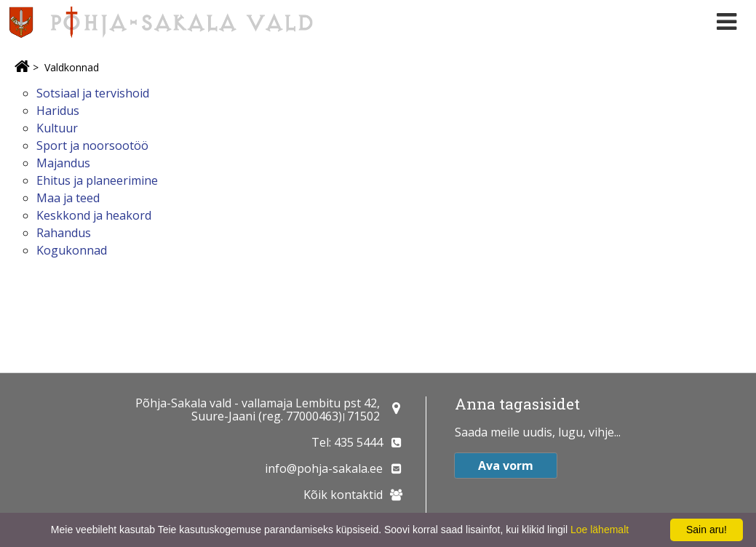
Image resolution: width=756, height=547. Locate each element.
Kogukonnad (72, 250)
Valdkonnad (72, 67)
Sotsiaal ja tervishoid (93, 93)
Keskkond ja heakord (94, 215)
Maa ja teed (68, 198)
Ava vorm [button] (506, 466)
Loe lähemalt (600, 530)
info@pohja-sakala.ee (324, 468)
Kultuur (57, 128)
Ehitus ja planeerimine (97, 180)
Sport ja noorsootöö (92, 145)
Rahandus (64, 233)
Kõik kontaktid (343, 495)
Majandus (63, 163)
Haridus (58, 111)
